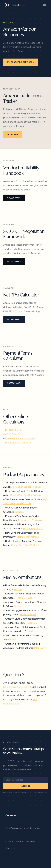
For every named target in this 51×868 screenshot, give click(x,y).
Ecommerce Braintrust (30, 520)
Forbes (12, 640)
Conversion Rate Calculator (20, 438)
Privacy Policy (32, 792)
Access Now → (14, 198)
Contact (9, 841)
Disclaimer (31, 841)
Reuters (18, 589)
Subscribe (26, 786)
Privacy (19, 841)
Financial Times (24, 598)
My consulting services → (21, 62)
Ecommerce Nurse (33, 528)
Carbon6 (19, 512)
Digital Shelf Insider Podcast (25, 487)
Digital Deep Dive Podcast (25, 545)
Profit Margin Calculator (18, 443)
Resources (10, 848)
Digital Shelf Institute (28, 537)
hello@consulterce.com (16, 687)
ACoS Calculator (14, 434)
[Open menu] (44, 5)
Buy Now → (12, 134)
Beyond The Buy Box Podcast (26, 495)
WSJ (30, 631)
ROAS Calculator (14, 430)
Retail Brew (39, 648)
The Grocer (32, 623)
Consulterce (12, 816)
